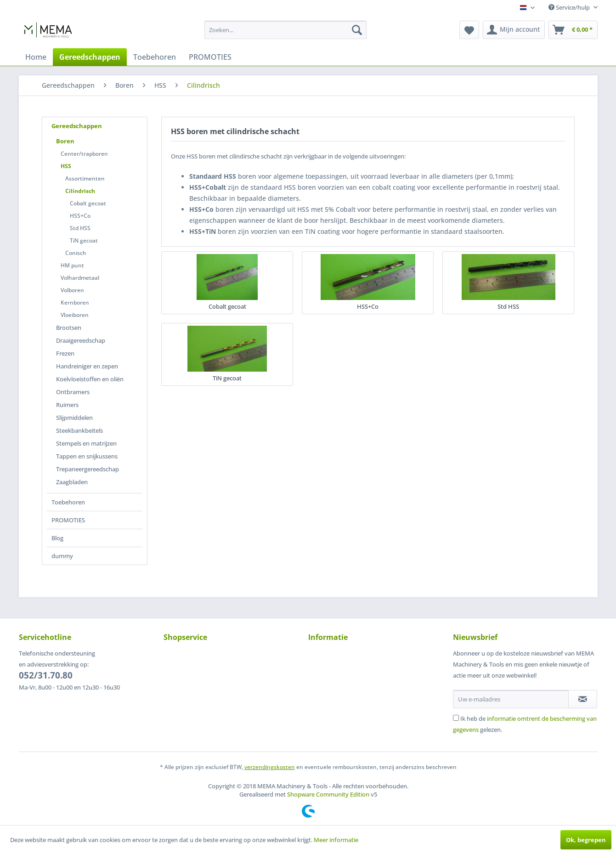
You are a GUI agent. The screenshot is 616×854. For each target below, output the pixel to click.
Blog (57, 538)
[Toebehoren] (155, 57)
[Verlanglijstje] (469, 30)
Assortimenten (85, 178)
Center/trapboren (84, 154)
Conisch (76, 253)
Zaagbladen (72, 482)
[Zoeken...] (285, 30)
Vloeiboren (75, 315)
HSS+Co (80, 216)
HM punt (72, 265)
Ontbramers (73, 392)
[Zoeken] (357, 30)
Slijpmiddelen (74, 418)
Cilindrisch (80, 191)
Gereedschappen (77, 126)
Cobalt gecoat (88, 203)
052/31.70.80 (46, 675)
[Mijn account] (514, 30)
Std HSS (80, 228)
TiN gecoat (84, 240)
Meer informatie (336, 840)
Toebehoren (68, 502)
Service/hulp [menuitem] (570, 7)
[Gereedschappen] (90, 57)
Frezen (65, 353)
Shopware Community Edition (328, 794)
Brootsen (69, 328)
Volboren (72, 290)
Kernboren (75, 303)
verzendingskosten (270, 767)
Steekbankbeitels (79, 430)
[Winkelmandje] (573, 30)
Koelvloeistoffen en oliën (90, 379)
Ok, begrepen (586, 840)
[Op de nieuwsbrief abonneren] (583, 699)
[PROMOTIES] (210, 57)
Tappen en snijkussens (87, 456)
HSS (66, 166)
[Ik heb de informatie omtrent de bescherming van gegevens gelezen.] (456, 718)
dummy (62, 556)
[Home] (36, 57)
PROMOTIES (68, 520)
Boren (65, 141)
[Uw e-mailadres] (511, 699)
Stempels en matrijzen (86, 443)
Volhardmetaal (80, 278)
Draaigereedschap (81, 340)
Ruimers (67, 405)
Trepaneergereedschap (88, 469)
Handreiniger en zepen (87, 366)
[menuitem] (285, 30)
